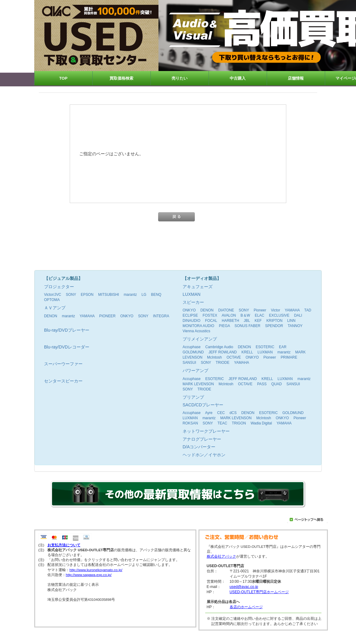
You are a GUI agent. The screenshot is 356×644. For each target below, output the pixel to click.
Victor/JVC (53, 295)
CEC (221, 413)
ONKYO (127, 316)
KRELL (247, 352)
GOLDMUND (193, 352)
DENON (51, 316)
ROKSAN (190, 423)
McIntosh (214, 357)
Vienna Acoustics (196, 331)
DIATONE (226, 310)
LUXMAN (265, 352)
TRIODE (223, 363)
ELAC (260, 315)
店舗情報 (296, 78)
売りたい (180, 78)
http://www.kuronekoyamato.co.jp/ (96, 570)
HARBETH (230, 321)
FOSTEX (210, 315)
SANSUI (189, 363)
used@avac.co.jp (244, 587)
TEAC (222, 423)
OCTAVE (234, 357)
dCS (233, 413)
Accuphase (192, 347)
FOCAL (211, 321)
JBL (247, 321)
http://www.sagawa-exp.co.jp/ (89, 575)
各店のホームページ (246, 607)
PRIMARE (289, 357)
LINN (291, 321)
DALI (298, 315)
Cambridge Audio (219, 347)
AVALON (229, 315)
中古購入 (238, 78)
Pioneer (260, 310)
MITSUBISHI (109, 295)
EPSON (87, 295)
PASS (262, 384)
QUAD (276, 384)
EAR (283, 347)
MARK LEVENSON (198, 384)
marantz (130, 295)
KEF (258, 321)
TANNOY (295, 326)
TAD (308, 310)
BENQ (156, 295)
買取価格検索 (121, 78)
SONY (71, 295)
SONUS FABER (248, 326)
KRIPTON (274, 321)
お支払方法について (64, 545)
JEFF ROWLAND (223, 352)
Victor (276, 310)
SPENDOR (274, 326)
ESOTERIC (265, 347)
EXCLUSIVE (279, 315)
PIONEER (107, 316)
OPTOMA (52, 300)
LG (144, 295)
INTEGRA (161, 316)
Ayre (209, 413)
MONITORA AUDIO (198, 326)
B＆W (245, 315)
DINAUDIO (191, 321)
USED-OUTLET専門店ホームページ (259, 592)
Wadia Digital (261, 423)
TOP (63, 78)
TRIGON (239, 423)
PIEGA (224, 326)
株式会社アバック (221, 556)
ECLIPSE (190, 315)
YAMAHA (87, 316)
